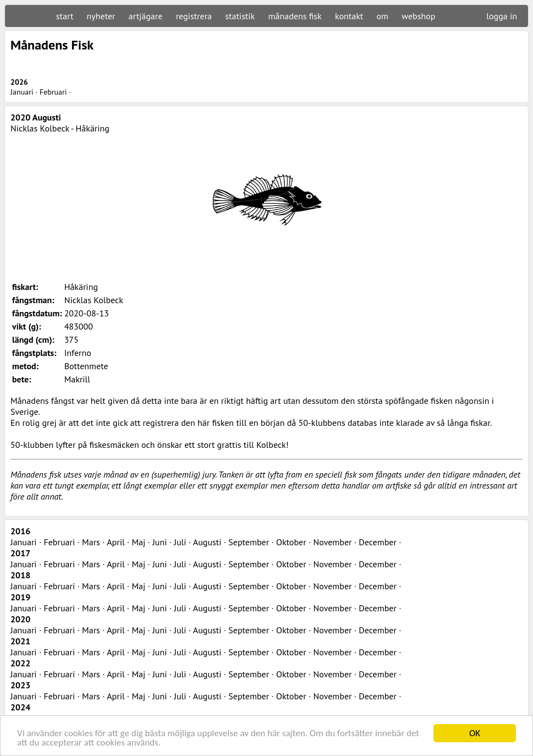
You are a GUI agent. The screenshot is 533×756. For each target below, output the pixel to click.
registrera (194, 16)
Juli (180, 542)
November (332, 542)
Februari (53, 92)
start (65, 16)
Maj (138, 542)
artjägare (146, 16)
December (378, 542)
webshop (418, 16)
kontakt (349, 16)
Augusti (207, 542)
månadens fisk (295, 16)
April (116, 542)
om (383, 16)
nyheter (101, 16)
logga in (502, 16)
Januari (22, 92)
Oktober (291, 542)
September (249, 542)
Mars (91, 542)
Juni (160, 542)
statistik (240, 16)
